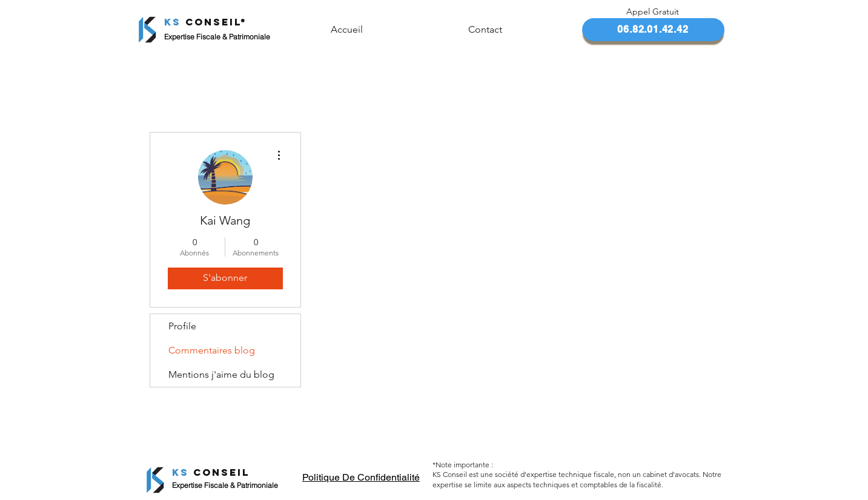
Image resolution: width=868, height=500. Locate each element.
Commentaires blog (212, 350)
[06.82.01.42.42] (653, 30)
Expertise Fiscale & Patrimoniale (225, 485)
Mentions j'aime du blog (221, 374)
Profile (182, 326)
